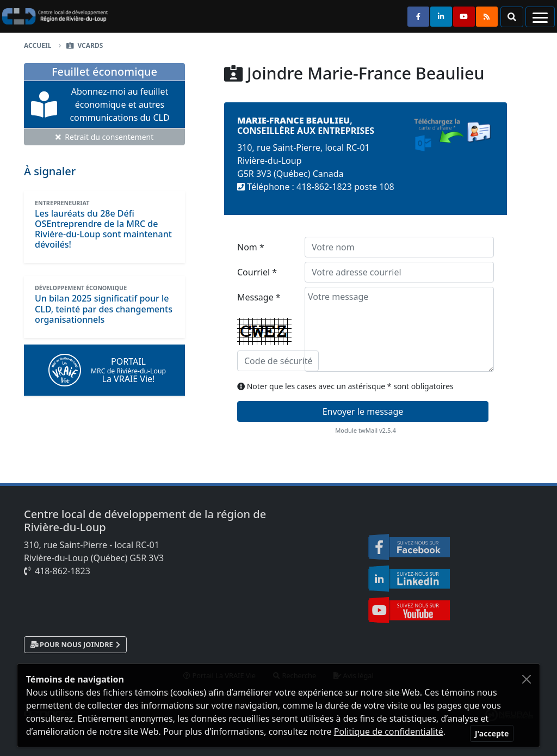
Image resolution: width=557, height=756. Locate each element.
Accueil (38, 45)
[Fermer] (492, 733)
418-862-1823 (63, 571)
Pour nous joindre (76, 644)
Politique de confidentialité (389, 732)
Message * (264, 331)
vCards (90, 45)
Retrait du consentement (105, 137)
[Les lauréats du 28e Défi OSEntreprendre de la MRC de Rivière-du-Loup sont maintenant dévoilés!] (103, 229)
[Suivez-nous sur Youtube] (464, 17)
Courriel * (257, 272)
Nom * (251, 247)
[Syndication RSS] (487, 17)
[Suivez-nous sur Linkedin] (441, 17)
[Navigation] (540, 17)
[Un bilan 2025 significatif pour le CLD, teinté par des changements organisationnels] (104, 309)
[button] (512, 17)
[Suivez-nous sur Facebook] (418, 17)
